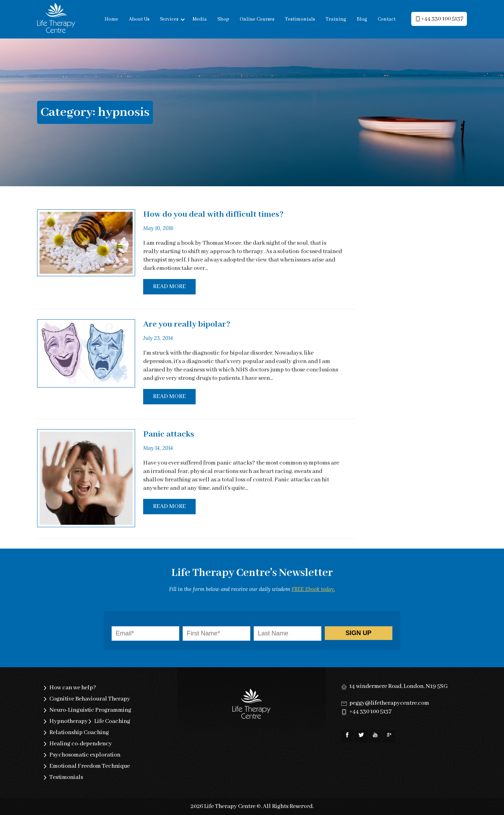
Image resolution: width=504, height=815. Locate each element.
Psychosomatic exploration (85, 755)
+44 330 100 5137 (370, 712)
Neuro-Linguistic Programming (90, 710)
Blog (362, 19)
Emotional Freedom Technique (90, 766)
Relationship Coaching (79, 733)
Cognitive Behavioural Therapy (90, 699)
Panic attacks (169, 434)
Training (336, 19)
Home (111, 19)
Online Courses (257, 19)
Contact (387, 19)
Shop (223, 19)
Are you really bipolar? (187, 324)
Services (169, 19)
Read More (169, 287)
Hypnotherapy (69, 721)
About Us (139, 19)
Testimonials (300, 19)
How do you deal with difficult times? (213, 214)
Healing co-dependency (81, 744)
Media (200, 19)
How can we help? (73, 688)
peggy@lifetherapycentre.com (389, 703)
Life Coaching (112, 721)
